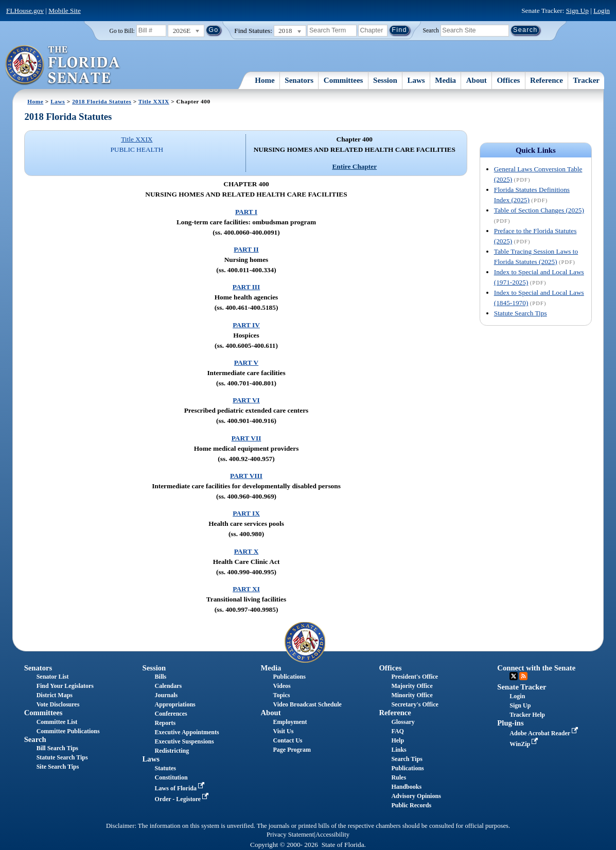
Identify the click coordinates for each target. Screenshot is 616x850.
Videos (282, 686)
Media (445, 80)
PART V (246, 362)
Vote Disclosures (58, 704)
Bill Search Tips (57, 748)
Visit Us (284, 731)
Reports (165, 723)
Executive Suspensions (184, 741)
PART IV (246, 325)
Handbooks (406, 787)
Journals (166, 695)
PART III (246, 287)
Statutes (165, 768)
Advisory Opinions (416, 796)
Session (385, 80)
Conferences (171, 714)
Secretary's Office (415, 704)
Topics (282, 695)
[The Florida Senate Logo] (63, 65)
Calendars (169, 686)
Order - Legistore (183, 799)
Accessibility (332, 835)
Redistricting (172, 751)
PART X (247, 551)
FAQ (397, 731)
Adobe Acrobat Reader (545, 733)
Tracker (586, 80)
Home (265, 80)
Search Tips (407, 759)
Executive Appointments (187, 732)
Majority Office (412, 686)
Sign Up (577, 11)
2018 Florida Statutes (102, 101)
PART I (246, 212)
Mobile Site (65, 11)
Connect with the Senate (536, 668)
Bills (161, 677)
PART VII (247, 438)
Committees (344, 80)
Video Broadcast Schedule (307, 704)
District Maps (55, 695)
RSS (523, 676)
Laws (416, 80)
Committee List (57, 722)
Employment (290, 722)
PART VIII (246, 476)
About (477, 80)
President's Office (415, 677)
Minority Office (412, 695)
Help (398, 740)
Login (602, 11)
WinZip (525, 744)
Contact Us (288, 740)
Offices (508, 80)
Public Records (411, 805)
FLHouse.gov (25, 11)
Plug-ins (510, 723)
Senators (299, 80)
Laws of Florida (181, 788)
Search (431, 30)
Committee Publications (68, 731)
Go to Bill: (122, 31)
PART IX (246, 513)
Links (399, 750)
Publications (289, 677)
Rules (399, 777)
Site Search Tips (58, 767)
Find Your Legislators (65, 686)
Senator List (53, 677)
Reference (547, 80)
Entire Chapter (354, 166)
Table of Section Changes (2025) (539, 210)
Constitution (171, 777)
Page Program (292, 750)
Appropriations (175, 704)
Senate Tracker (522, 687)
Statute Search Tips (521, 313)
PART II (246, 249)
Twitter (514, 676)
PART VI (246, 400)
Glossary (403, 722)
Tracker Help (527, 715)
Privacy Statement (290, 835)
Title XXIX (154, 101)
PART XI (246, 589)
